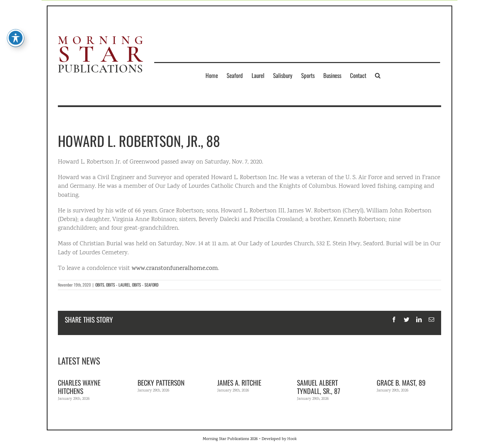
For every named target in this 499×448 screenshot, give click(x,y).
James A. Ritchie (239, 383)
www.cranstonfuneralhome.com (175, 269)
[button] (378, 75)
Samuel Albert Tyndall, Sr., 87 (319, 387)
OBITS (100, 285)
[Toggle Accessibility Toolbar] (16, 26)
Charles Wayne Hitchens (79, 387)
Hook (292, 439)
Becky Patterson (161, 383)
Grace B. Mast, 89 (401, 383)
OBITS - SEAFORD (145, 285)
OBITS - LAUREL (118, 285)
